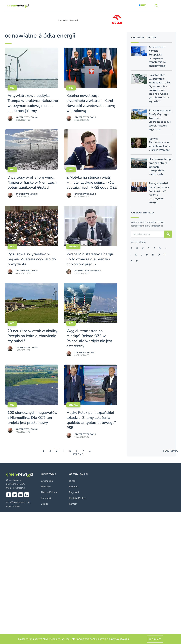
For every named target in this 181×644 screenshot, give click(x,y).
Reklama (74, 487)
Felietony (46, 487)
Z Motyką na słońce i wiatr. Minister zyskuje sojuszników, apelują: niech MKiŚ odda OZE (92, 182)
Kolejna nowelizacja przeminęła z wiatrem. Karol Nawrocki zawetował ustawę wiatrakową (91, 103)
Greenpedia (47, 481)
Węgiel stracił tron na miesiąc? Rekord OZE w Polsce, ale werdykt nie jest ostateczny (89, 338)
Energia (73, 246)
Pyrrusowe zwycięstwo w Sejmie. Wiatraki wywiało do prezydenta (32, 259)
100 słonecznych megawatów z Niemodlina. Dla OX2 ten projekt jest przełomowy (33, 418)
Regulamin (75, 492)
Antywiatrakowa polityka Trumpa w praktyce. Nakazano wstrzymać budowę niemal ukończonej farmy (33, 103)
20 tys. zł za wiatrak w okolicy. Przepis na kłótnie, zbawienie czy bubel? (33, 336)
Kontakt (73, 504)
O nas (72, 481)
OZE (12, 88)
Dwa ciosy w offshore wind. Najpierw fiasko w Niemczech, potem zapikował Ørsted (33, 182)
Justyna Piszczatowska (88, 271)
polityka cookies (119, 639)
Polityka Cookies (78, 498)
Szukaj (44, 504)
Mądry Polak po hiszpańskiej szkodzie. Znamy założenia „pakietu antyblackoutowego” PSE (91, 420)
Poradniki (46, 498)
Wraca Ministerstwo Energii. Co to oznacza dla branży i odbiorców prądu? (90, 259)
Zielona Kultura (49, 492)
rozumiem (155, 639)
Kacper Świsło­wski (27, 117)
